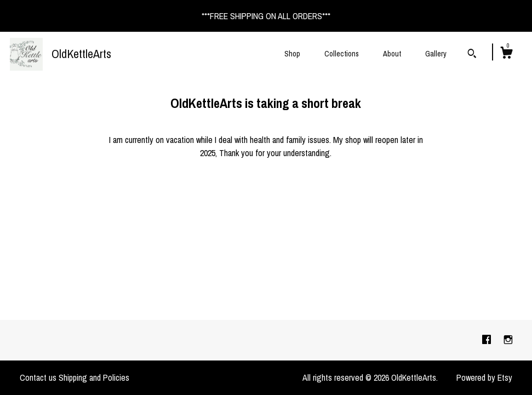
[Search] (472, 55)
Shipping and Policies (94, 377)
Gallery (436, 54)
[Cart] (506, 54)
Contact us (38, 377)
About (392, 54)
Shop (292, 54)
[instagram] (508, 340)
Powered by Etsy (484, 377)
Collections (342, 54)
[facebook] (488, 340)
